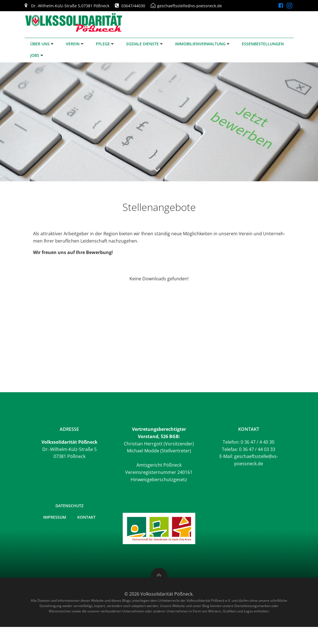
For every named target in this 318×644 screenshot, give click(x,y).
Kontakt (86, 517)
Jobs (37, 55)
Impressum (55, 517)
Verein (75, 44)
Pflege (105, 44)
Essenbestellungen (263, 44)
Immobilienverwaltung (203, 44)
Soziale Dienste (145, 44)
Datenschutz (69, 506)
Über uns (42, 44)
